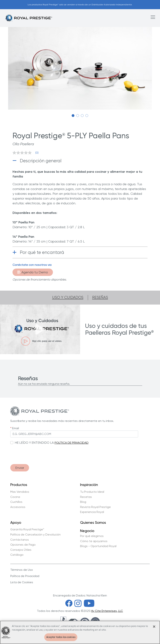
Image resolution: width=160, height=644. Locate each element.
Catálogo (17, 555)
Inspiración (89, 485)
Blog (83, 502)
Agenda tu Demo (33, 272)
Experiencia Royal (92, 512)
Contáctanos (20, 540)
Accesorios (18, 507)
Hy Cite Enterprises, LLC (107, 611)
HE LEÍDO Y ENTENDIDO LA (34, 443)
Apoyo (16, 523)
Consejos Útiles (21, 550)
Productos (19, 485)
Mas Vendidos (20, 492)
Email (16, 428)
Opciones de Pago (23, 545)
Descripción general (41, 161)
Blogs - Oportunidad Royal (98, 546)
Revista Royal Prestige (95, 507)
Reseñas (100, 297)
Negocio (87, 531)
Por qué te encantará (42, 252)
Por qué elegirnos (92, 536)
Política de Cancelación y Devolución (35, 535)
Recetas (86, 497)
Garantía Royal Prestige (27, 529)
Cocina (15, 497)
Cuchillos (16, 502)
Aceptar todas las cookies (61, 637)
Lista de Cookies (22, 582)
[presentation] (38, 453)
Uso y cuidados (68, 297)
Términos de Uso (22, 570)
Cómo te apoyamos (94, 541)
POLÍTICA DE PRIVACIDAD (72, 443)
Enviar (20, 468)
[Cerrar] (154, 627)
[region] (80, 632)
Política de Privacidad (25, 576)
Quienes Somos (93, 523)
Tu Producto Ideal (92, 492)
